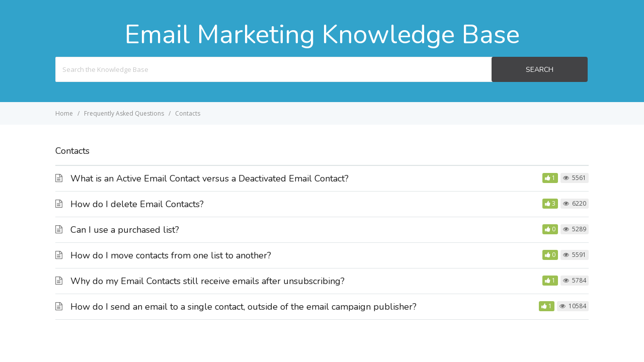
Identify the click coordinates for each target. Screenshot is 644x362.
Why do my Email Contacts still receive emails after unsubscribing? (208, 281)
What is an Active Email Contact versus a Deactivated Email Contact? (210, 178)
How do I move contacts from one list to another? (171, 255)
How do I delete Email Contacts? (137, 204)
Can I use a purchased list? (125, 230)
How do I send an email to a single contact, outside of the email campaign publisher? (244, 307)
